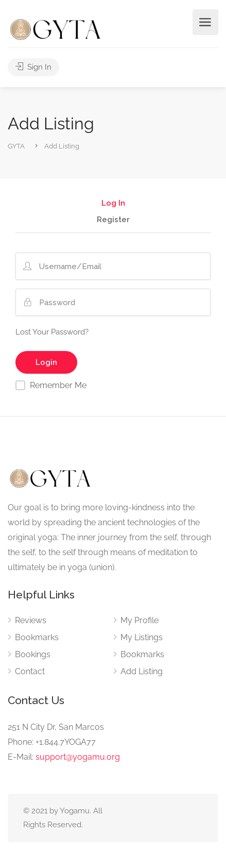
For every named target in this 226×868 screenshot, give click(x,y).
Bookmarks (37, 637)
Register (113, 220)
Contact (30, 671)
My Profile (140, 620)
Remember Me (58, 385)
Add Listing (142, 671)
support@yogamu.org (78, 757)
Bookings (33, 654)
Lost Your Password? (52, 332)
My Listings (142, 637)
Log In (113, 204)
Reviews (31, 620)
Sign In (33, 67)
